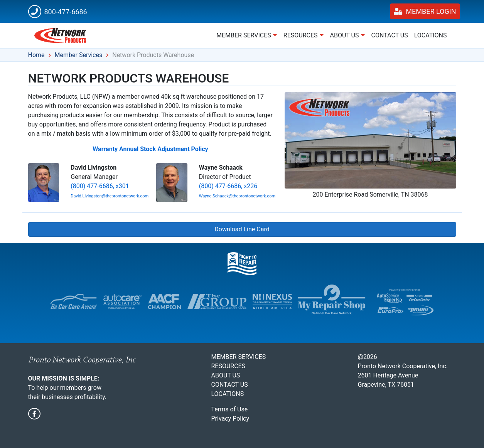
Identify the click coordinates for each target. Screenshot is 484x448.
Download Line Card (242, 229)
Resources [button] (301, 35)
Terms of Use (230, 409)
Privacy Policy (230, 419)
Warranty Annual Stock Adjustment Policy (150, 149)
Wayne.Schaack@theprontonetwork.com (237, 196)
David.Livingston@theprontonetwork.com (110, 196)
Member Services (79, 55)
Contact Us (390, 35)
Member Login (425, 11)
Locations (431, 35)
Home (36, 55)
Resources (229, 366)
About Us (226, 375)
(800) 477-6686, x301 (100, 186)
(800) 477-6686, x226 (228, 186)
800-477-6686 (58, 12)
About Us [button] (345, 35)
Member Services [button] (244, 35)
